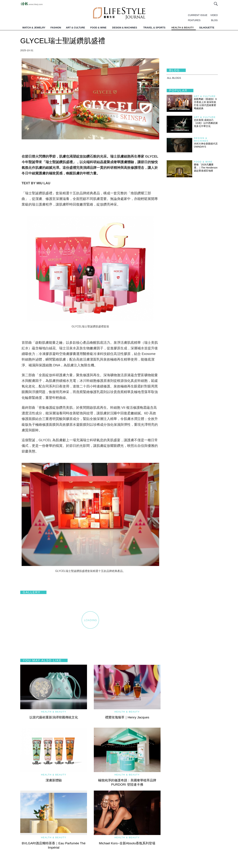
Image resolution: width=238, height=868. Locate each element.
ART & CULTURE (76, 28)
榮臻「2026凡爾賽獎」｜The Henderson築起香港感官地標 (206, 168)
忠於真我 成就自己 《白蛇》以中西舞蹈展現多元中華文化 (206, 123)
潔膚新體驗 (54, 780)
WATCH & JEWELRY (34, 28)
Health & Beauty (54, 712)
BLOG (214, 20)
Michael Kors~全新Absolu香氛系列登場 (127, 843)
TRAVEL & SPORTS (154, 28)
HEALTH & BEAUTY (183, 28)
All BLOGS (174, 78)
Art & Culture (205, 96)
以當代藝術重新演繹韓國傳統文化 (54, 717)
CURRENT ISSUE (198, 15)
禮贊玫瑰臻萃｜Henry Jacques (127, 717)
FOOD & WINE (98, 28)
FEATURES (194, 20)
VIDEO (214, 15)
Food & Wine (203, 162)
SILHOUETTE (207, 28)
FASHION (56, 28)
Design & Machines (201, 139)
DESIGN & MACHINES (125, 28)
